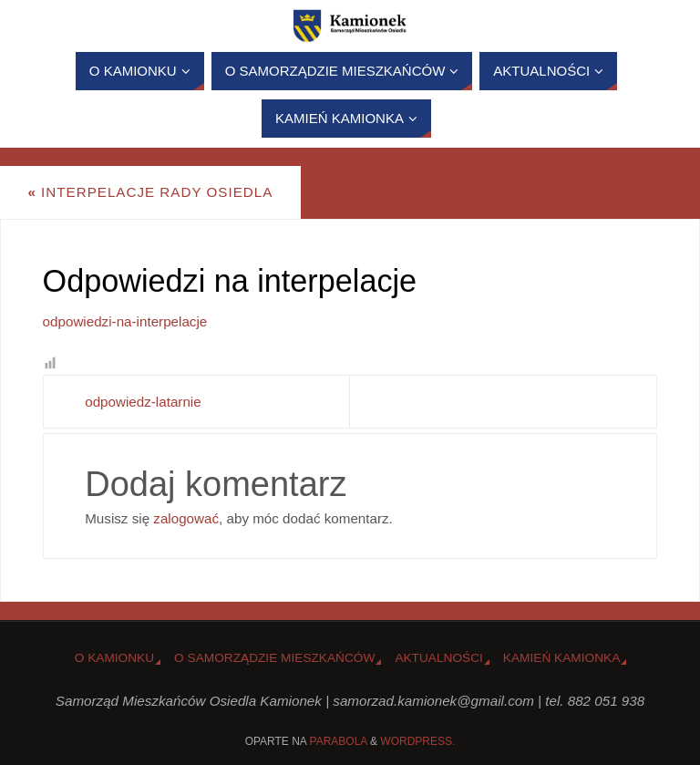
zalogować (186, 518)
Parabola (339, 741)
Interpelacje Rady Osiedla (150, 192)
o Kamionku (114, 658)
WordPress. (417, 741)
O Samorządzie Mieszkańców (274, 658)
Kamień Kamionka (561, 658)
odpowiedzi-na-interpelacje (125, 321)
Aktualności (438, 658)
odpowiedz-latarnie (143, 402)
